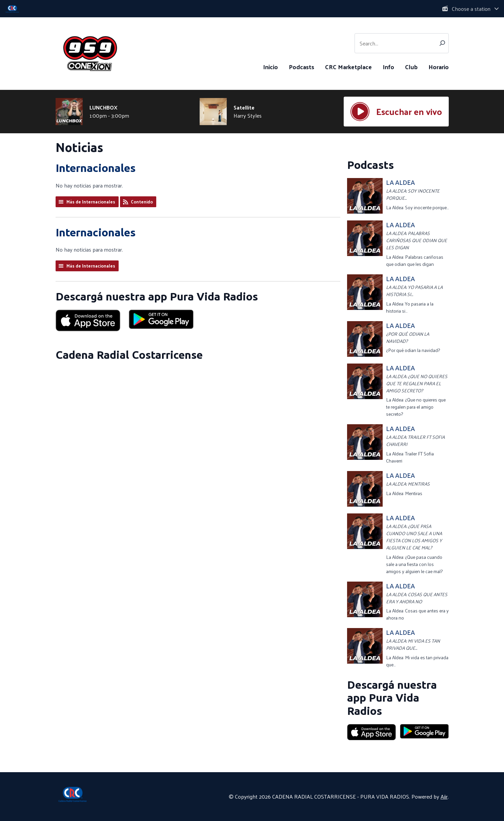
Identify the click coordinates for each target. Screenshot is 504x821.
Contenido (142, 202)
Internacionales (96, 168)
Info (388, 67)
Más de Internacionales (91, 202)
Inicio (270, 67)
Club (411, 67)
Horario (439, 67)
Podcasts (301, 67)
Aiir (444, 796)
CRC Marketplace (348, 67)
